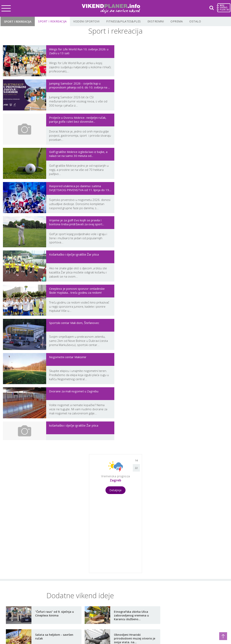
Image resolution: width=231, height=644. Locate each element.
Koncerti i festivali (19, 577)
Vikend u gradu (17, 571)
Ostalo (195, 21)
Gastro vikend (16, 602)
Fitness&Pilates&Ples (124, 21)
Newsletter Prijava (158, 602)
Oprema (177, 21)
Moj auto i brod (57, 583)
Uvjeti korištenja (100, 581)
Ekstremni (156, 21)
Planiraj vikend (99, 594)
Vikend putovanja (19, 583)
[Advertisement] (54, 320)
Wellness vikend (18, 590)
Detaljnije (115, 297)
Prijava (93, 600)
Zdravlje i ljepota (58, 596)
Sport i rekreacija (18, 21)
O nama (94, 569)
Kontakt (94, 575)
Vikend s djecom (58, 571)
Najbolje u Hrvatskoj (103, 606)
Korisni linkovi (99, 588)
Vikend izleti (15, 596)
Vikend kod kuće (58, 590)
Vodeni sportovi (86, 21)
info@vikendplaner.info (155, 569)
